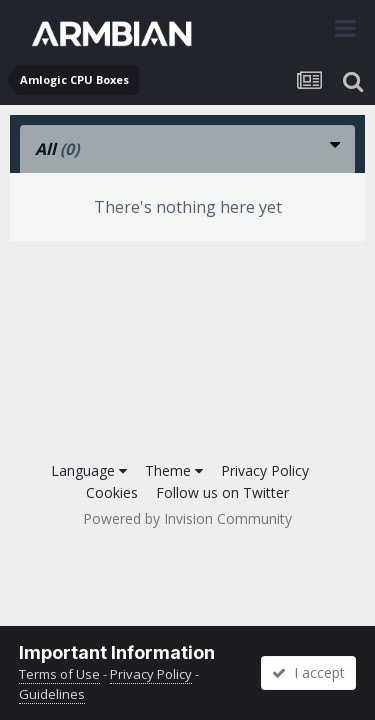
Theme (174, 470)
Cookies (112, 492)
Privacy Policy (265, 470)
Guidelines (52, 694)
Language (89, 470)
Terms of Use (59, 674)
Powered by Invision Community (187, 518)
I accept (308, 672)
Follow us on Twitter (222, 492)
